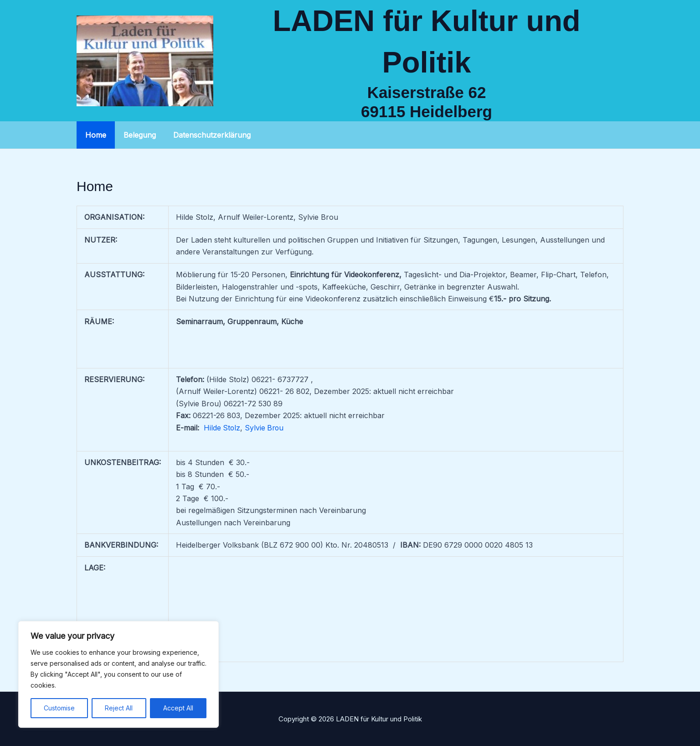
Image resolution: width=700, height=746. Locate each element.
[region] (118, 674)
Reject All (119, 708)
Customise (59, 708)
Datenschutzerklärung (205, 135)
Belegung (136, 135)
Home (94, 135)
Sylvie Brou (266, 428)
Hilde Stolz (222, 428)
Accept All (178, 708)
